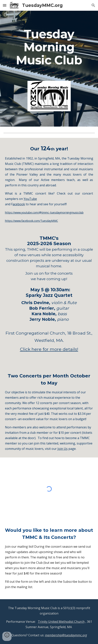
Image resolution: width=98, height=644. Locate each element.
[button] (5, 5)
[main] (49, 49)
